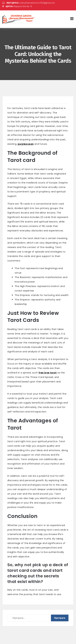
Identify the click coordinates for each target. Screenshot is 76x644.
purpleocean (26, 144)
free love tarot (48, 373)
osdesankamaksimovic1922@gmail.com (29, 3)
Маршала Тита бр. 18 (17, 6)
